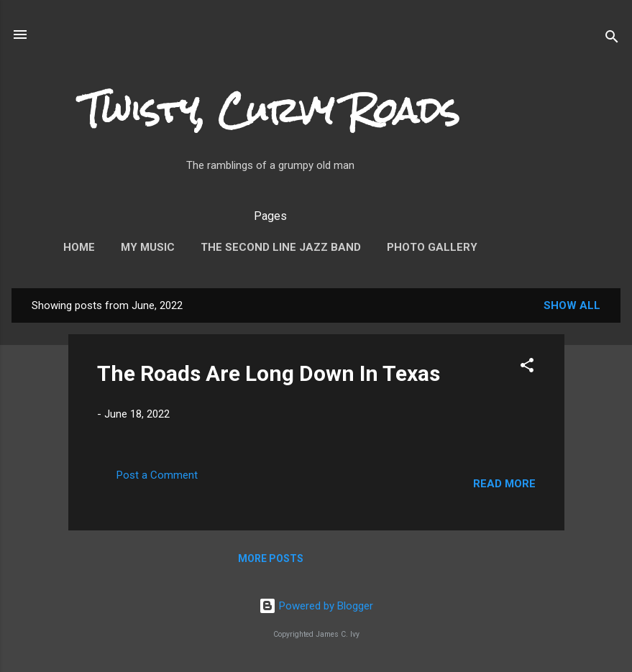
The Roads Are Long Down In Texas (269, 373)
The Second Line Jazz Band (281, 247)
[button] (527, 365)
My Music (148, 247)
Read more (504, 484)
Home (79, 247)
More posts (271, 558)
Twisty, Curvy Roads (270, 111)
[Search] (612, 36)
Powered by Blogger (316, 606)
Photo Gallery (432, 247)
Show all (572, 305)
